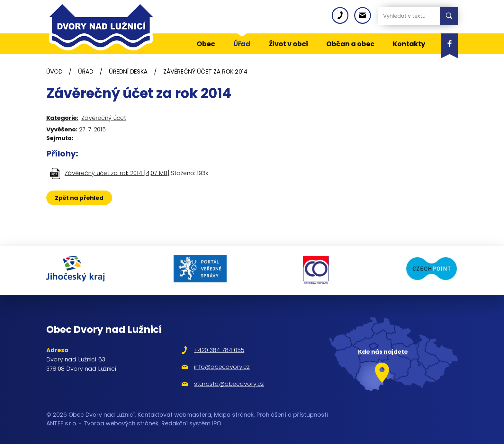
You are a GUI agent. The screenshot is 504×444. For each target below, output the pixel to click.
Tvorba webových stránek (121, 422)
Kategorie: (62, 118)
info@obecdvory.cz (217, 365)
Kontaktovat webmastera (174, 413)
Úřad (86, 71)
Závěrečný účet (104, 118)
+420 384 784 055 (214, 349)
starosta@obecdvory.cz (224, 382)
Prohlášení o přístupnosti (292, 413)
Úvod (54, 71)
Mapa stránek (234, 413)
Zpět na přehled (79, 198)
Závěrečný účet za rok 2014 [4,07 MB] (117, 173)
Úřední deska (128, 71)
